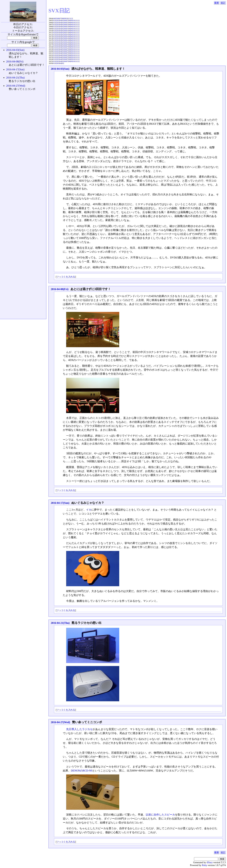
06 (58, 18)
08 (63, 18)
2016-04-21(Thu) (60, 623)
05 (56, 18)
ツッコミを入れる (66, 277)
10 (67, 18)
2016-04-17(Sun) (60, 503)
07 (60, 18)
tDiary (210, 862)
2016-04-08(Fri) (60, 289)
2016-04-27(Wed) (60, 722)
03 (58, 20)
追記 (223, 3)
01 (54, 20)
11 (69, 18)
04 (54, 18)
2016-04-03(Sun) (60, 69)
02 (56, 20)
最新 (217, 3)
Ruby (205, 865)
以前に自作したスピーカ (160, 815)
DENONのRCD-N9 (82, 771)
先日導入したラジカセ (79, 729)
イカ (89, 510)
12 (72, 18)
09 (65, 18)
